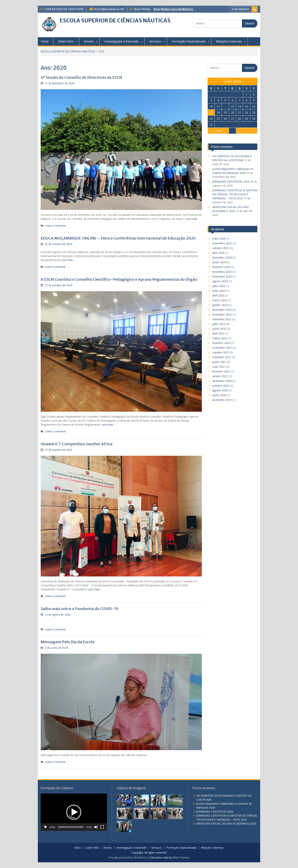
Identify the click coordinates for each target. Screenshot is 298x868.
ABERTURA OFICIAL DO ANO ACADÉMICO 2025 (226, 823)
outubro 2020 (221, 386)
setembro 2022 (222, 319)
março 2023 (220, 300)
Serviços (155, 41)
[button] (74, 812)
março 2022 (220, 338)
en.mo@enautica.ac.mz (109, 9)
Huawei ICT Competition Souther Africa (77, 444)
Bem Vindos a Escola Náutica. (174, 9)
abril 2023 (218, 295)
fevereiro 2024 (221, 267)
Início (45, 41)
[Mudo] (96, 827)
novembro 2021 (222, 348)
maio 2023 (219, 291)
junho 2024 (219, 262)
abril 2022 (218, 333)
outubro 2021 (221, 352)
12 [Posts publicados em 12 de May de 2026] (225, 106)
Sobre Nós (66, 41)
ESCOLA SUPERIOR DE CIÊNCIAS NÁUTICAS (115, 20)
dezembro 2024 (222, 257)
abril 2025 (218, 253)
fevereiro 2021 (221, 371)
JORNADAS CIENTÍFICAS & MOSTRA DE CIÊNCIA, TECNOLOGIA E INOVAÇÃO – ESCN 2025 (235, 194)
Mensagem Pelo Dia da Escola (68, 642)
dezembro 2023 (222, 272)
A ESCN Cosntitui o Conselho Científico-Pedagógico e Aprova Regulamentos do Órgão (119, 279)
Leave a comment (55, 226)
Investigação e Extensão (122, 41)
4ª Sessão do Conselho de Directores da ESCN (81, 77)
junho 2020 (219, 395)
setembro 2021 (222, 357)
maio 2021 (219, 367)
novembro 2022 (222, 314)
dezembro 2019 (222, 400)
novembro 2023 (222, 276)
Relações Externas (229, 41)
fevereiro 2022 (221, 343)
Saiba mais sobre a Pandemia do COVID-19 (80, 609)
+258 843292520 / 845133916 (64, 9)
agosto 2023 (220, 281)
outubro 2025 (221, 248)
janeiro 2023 (220, 305)
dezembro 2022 (222, 310)
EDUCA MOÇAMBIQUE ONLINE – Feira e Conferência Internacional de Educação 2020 (118, 238)
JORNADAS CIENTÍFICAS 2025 (231, 182)
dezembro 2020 (222, 381)
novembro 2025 (222, 243)
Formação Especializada (189, 41)
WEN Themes (181, 857)
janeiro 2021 (220, 376)
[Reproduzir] (46, 827)
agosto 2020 (220, 390)
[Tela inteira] (102, 827)
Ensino (89, 41)
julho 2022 (219, 324)
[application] (74, 812)
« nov (218, 131)
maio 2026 (219, 238)
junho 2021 (219, 362)
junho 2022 (219, 329)
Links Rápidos (241, 9)
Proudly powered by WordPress (128, 857)
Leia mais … (193, 219)
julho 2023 (219, 286)
